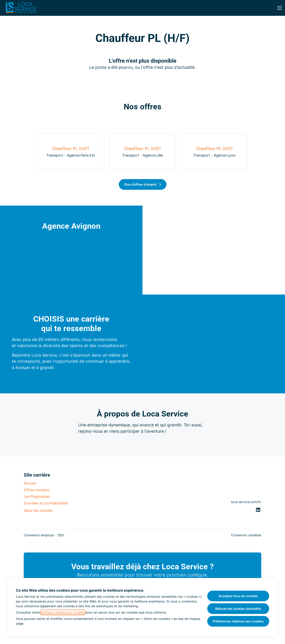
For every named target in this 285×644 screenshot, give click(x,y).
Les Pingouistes (37, 496)
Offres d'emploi (37, 490)
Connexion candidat (246, 535)
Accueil (30, 483)
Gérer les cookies (38, 510)
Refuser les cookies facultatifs (238, 609)
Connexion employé (39, 535)
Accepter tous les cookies (238, 596)
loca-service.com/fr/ (246, 502)
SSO (61, 535)
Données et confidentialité (46, 503)
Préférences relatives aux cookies (238, 621)
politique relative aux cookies (63, 612)
